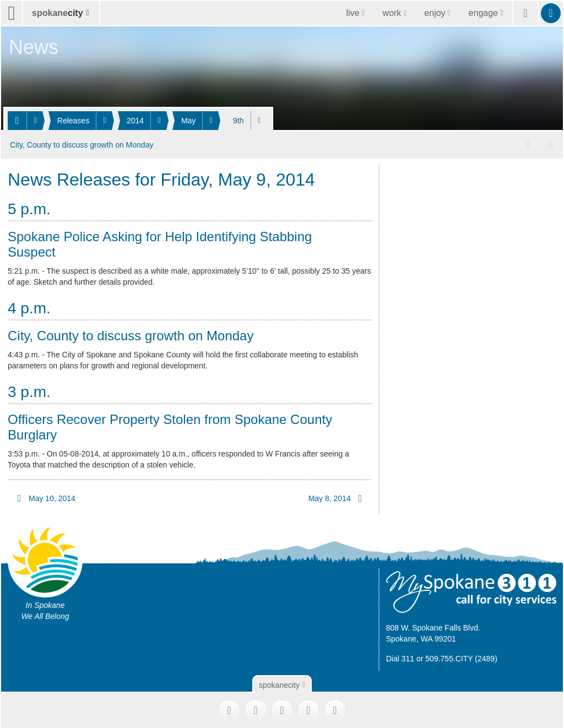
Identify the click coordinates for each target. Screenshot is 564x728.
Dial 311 (400, 657)
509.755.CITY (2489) (461, 657)
